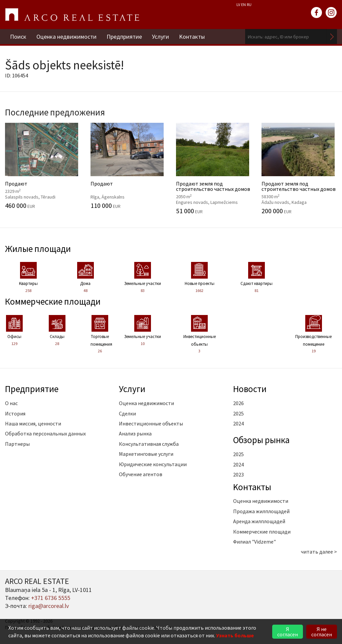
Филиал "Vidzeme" (254, 542)
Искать (332, 37)
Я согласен (288, 632)
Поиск (18, 37)
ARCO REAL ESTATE (72, 15)
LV (238, 5)
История (15, 413)
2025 (238, 413)
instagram (331, 13)
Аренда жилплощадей (259, 521)
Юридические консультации (153, 464)
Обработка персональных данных (45, 433)
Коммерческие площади (53, 301)
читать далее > (319, 552)
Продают (43, 166)
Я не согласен (322, 632)
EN (243, 5)
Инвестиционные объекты (151, 423)
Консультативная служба (149, 444)
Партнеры (17, 444)
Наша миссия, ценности (33, 423)
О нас (11, 403)
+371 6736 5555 (51, 598)
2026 (238, 403)
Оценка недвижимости (66, 37)
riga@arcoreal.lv (49, 606)
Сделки (127, 413)
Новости (250, 389)
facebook (317, 13)
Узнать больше (235, 635)
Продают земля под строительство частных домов (214, 169)
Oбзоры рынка (261, 440)
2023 (238, 474)
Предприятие (124, 37)
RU (249, 5)
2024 (238, 423)
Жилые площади (38, 249)
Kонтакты (192, 37)
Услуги (160, 37)
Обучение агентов (141, 474)
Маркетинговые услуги (146, 454)
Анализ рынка (135, 433)
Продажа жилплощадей (261, 511)
